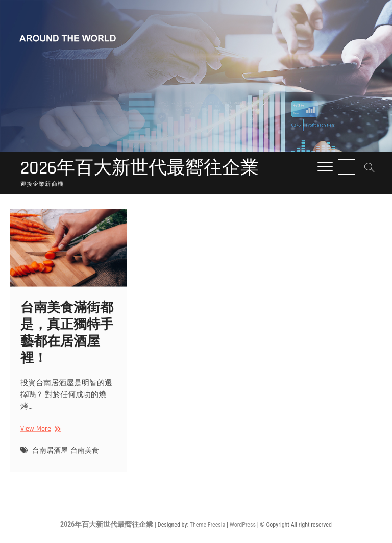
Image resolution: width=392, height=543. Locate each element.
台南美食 (85, 456)
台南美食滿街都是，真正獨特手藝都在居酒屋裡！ (67, 339)
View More (39, 435)
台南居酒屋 (50, 456)
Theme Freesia (207, 525)
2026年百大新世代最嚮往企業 (140, 168)
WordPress (243, 525)
